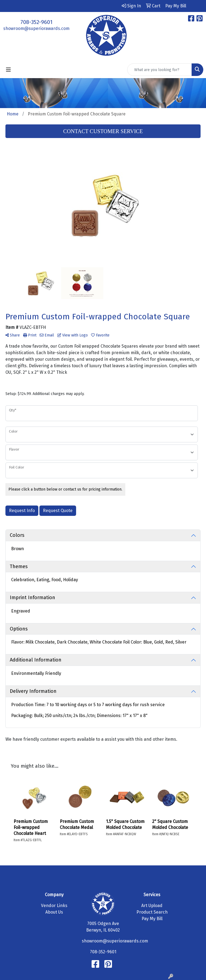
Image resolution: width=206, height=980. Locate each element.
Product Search (152, 912)
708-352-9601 (36, 22)
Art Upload (152, 906)
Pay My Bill (152, 919)
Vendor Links (54, 906)
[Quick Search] (160, 70)
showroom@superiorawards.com (36, 28)
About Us (54, 912)
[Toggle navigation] (8, 70)
